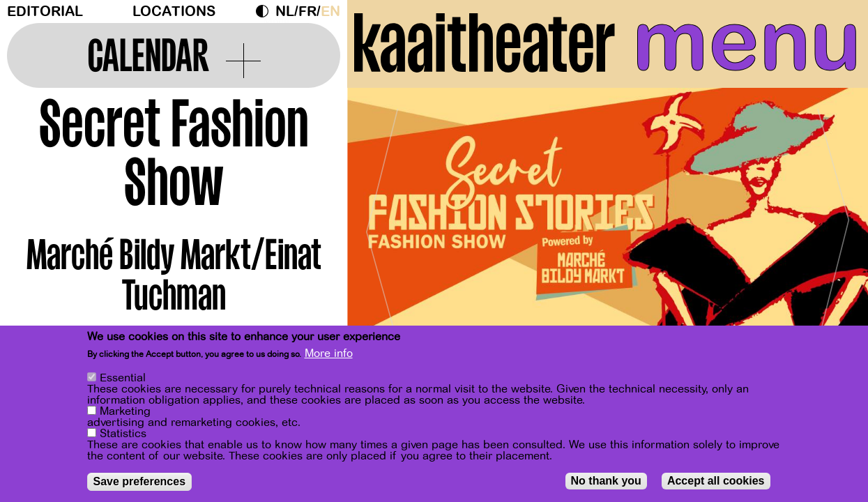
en (330, 12)
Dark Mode (266, 11)
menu (747, 42)
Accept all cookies (716, 481)
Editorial (45, 12)
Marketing (125, 411)
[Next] (833, 226)
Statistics (123, 434)
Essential (123, 378)
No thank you (606, 481)
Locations (174, 12)
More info (329, 353)
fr (307, 12)
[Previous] (382, 226)
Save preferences (140, 481)
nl (285, 12)
